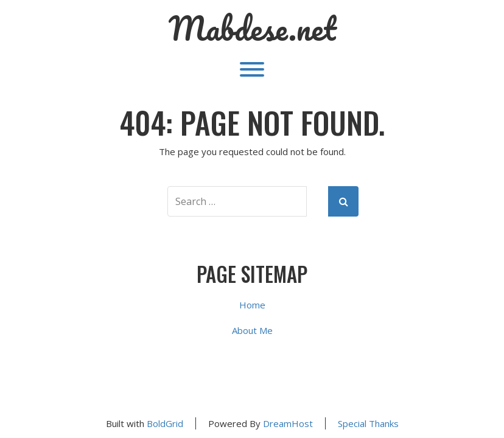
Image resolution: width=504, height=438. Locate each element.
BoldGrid (165, 423)
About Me (252, 330)
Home (252, 305)
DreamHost (288, 423)
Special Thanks (368, 423)
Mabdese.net (252, 29)
